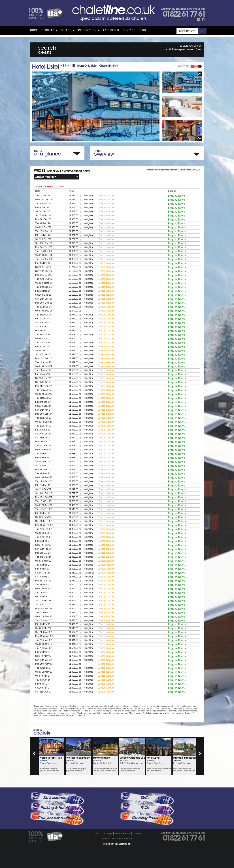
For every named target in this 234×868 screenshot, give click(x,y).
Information (87, 30)
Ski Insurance (55, 798)
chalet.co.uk (121, 844)
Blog (142, 30)
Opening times (145, 818)
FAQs (145, 808)
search (47, 49)
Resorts (48, 30)
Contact (129, 30)
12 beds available (106, 196)
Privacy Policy (122, 834)
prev (34, 753)
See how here (126, 838)
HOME (34, 30)
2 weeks (60, 187)
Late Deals (111, 30)
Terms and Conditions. (76, 715)
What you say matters (55, 818)
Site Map (107, 834)
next (200, 753)
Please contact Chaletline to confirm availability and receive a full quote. (160, 713)
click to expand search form (183, 49)
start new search (191, 46)
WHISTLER (183, 66)
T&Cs (145, 798)
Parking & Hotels (55, 808)
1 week (49, 187)
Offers (66, 30)
